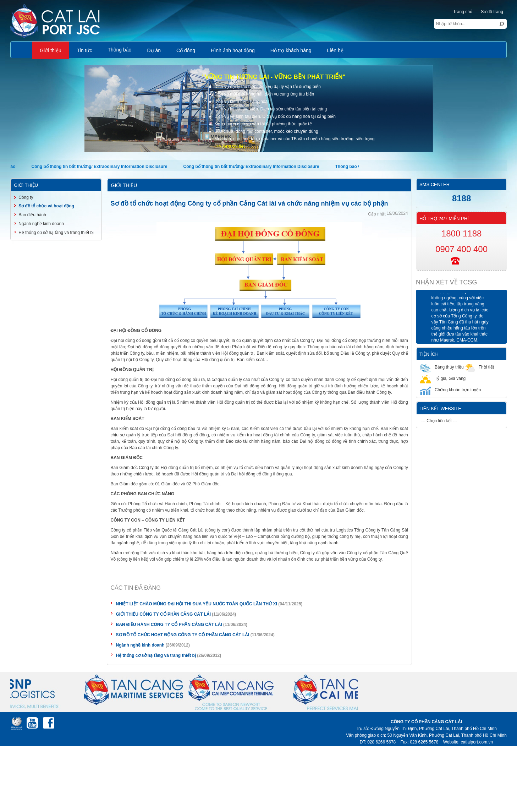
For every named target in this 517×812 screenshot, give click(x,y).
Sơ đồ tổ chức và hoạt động (46, 206)
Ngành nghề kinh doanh (140, 645)
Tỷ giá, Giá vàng (443, 378)
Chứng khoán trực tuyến (450, 390)
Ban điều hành (32, 215)
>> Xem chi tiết (230, 146)
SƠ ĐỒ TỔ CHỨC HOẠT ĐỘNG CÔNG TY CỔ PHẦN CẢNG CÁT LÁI (183, 635)
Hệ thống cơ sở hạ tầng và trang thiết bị (156, 655)
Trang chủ (463, 12)
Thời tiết (479, 367)
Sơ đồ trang (492, 12)
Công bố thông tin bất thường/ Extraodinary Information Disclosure (99, 167)
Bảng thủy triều (442, 367)
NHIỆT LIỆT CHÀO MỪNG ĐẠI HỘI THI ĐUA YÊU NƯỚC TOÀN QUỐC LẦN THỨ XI (197, 604)
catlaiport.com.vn (477, 742)
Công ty (26, 197)
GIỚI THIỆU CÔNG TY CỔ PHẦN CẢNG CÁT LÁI (163, 614)
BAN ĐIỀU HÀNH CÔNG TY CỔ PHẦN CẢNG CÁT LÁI (169, 625)
